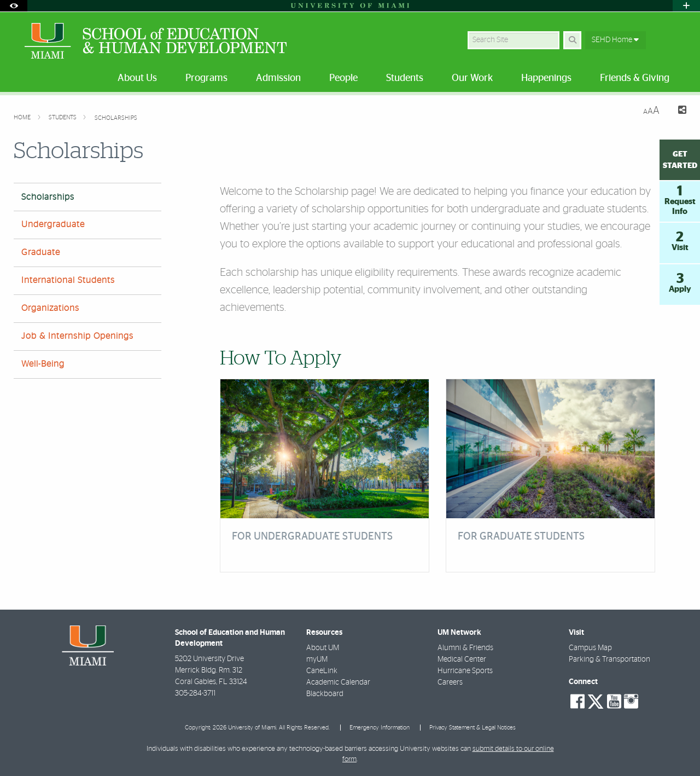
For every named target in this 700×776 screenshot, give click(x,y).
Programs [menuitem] (206, 78)
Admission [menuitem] (278, 78)
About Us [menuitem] (137, 78)
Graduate (41, 252)
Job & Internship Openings (77, 336)
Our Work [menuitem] (472, 78)
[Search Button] (572, 40)
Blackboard (325, 694)
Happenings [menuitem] (546, 78)
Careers (450, 682)
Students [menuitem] (405, 78)
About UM (323, 648)
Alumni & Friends (465, 648)
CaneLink (322, 671)
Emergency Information (380, 728)
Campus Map (590, 648)
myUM (317, 659)
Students (63, 117)
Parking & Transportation (609, 659)
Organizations (50, 308)
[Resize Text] (651, 111)
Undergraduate (53, 224)
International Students (68, 280)
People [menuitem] (343, 78)
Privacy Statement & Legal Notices (472, 728)
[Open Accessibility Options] (14, 6)
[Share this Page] (677, 111)
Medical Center (462, 659)
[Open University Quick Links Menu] (686, 6)
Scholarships (116, 118)
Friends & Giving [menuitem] (635, 78)
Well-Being (43, 364)
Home (23, 117)
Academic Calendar (338, 682)
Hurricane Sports (465, 671)
